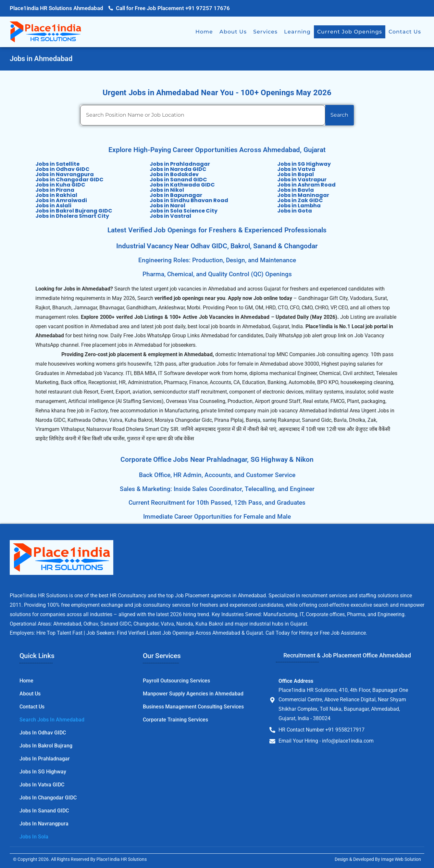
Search (339, 115)
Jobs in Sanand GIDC (178, 180)
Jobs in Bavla (296, 190)
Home (204, 32)
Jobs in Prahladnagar (180, 164)
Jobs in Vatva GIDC (42, 785)
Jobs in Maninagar (303, 195)
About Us (233, 32)
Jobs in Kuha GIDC (60, 185)
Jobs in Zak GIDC (300, 200)
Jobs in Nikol (167, 190)
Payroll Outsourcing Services (176, 681)
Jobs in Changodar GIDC (69, 180)
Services (265, 32)
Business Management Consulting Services (193, 707)
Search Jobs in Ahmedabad (52, 720)
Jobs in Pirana (55, 190)
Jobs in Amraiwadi (61, 200)
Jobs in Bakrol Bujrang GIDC (74, 211)
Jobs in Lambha (299, 206)
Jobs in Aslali (53, 206)
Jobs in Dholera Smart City (72, 216)
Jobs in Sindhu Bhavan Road (189, 200)
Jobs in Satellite (57, 164)
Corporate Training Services (175, 720)
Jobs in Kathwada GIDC (182, 185)
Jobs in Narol (167, 206)
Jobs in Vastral (170, 216)
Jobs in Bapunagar (176, 195)
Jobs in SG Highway (304, 164)
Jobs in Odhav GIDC (62, 169)
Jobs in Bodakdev (174, 174)
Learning (297, 32)
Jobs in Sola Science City (184, 211)
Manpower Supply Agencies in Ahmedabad (193, 694)
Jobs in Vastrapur (302, 180)
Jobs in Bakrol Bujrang (46, 746)
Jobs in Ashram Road (306, 185)
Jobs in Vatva (296, 169)
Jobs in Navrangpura (65, 174)
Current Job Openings (350, 32)
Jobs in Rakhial (56, 195)
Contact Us (405, 32)
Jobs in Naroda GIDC (178, 169)
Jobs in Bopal (296, 174)
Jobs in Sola (34, 837)
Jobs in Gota (295, 211)
